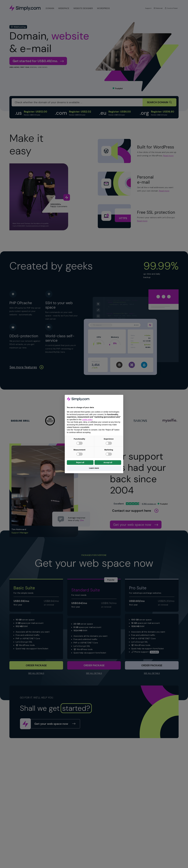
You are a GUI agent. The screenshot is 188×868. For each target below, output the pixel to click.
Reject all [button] (80, 462)
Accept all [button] (108, 462)
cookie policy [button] (87, 420)
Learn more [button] (94, 468)
